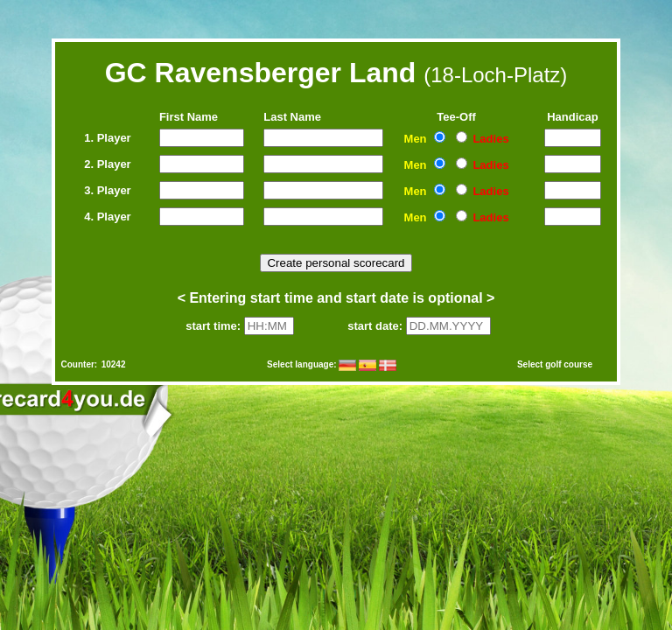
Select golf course (555, 364)
